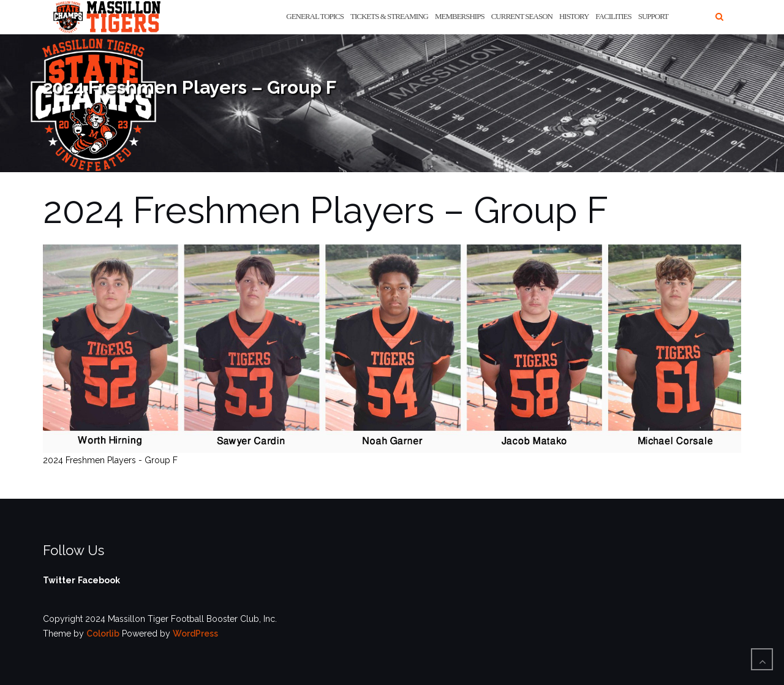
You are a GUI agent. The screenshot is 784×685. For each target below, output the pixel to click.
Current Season (522, 16)
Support (653, 16)
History (574, 16)
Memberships (460, 16)
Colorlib (103, 634)
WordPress (195, 634)
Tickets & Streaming (389, 16)
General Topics (315, 16)
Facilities (613, 16)
